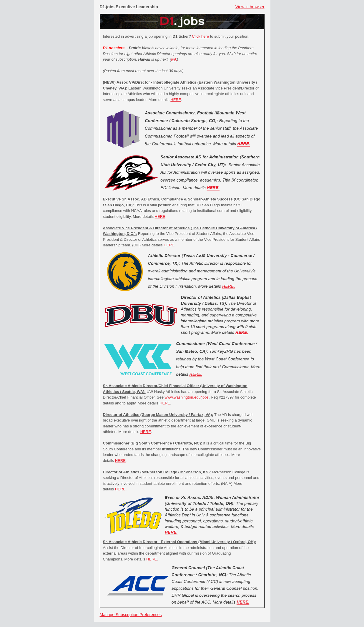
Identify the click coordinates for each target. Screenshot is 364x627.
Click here (200, 36)
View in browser (250, 7)
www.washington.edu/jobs (187, 397)
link (174, 59)
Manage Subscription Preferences (131, 615)
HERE (176, 100)
